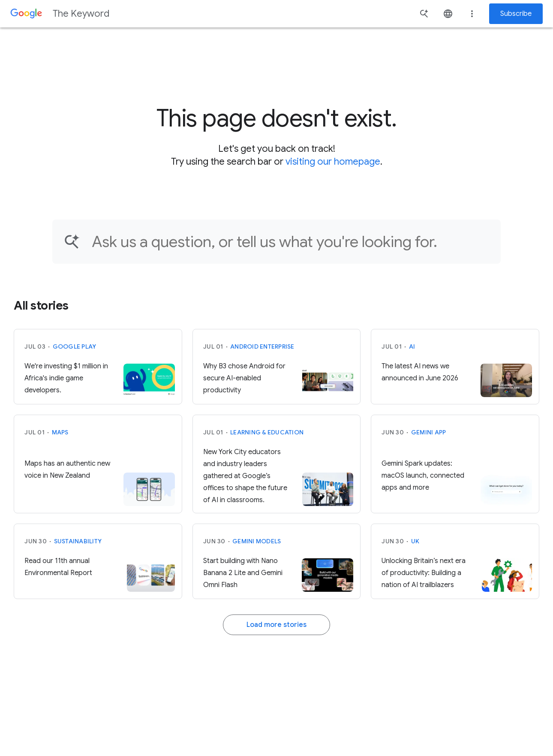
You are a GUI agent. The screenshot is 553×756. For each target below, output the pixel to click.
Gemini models (257, 541)
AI (412, 346)
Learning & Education (267, 432)
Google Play (75, 346)
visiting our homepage (333, 161)
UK (415, 541)
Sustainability (78, 541)
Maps (60, 432)
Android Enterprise (262, 346)
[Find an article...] (291, 242)
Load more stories (276, 625)
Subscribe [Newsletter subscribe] (516, 14)
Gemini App (429, 432)
